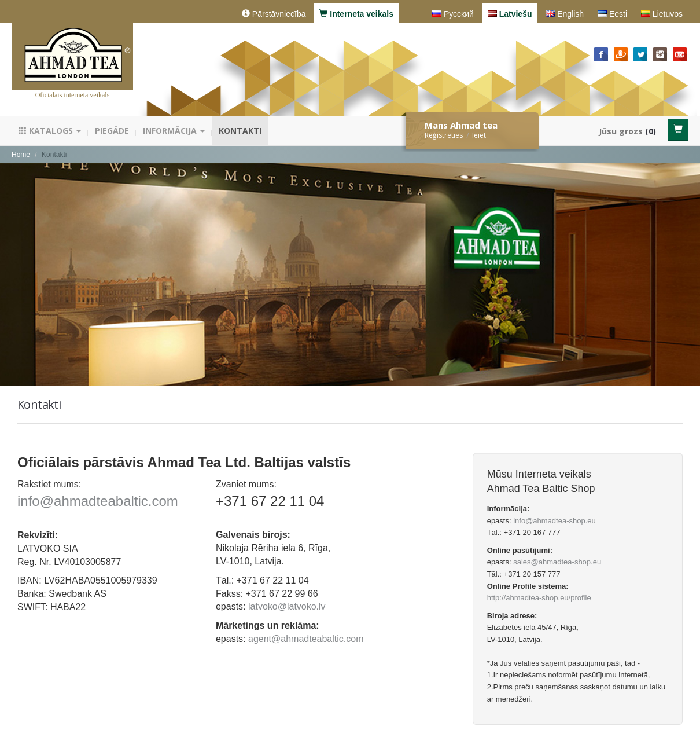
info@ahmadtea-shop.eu (555, 521)
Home (21, 155)
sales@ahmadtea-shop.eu (557, 562)
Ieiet (479, 135)
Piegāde (112, 131)
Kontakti (240, 131)
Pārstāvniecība (274, 14)
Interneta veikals (356, 14)
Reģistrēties (444, 135)
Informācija (174, 131)
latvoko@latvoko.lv (287, 606)
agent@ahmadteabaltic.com (306, 639)
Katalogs (50, 131)
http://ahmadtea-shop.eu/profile (539, 598)
